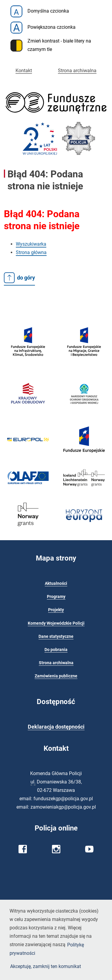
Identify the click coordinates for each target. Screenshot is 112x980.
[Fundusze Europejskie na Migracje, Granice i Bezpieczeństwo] (84, 364)
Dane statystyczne (56, 637)
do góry (19, 278)
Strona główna (31, 252)
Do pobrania (56, 650)
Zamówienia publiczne (56, 676)
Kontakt (24, 71)
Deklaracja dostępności (56, 727)
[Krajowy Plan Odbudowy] (28, 411)
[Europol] (28, 444)
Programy (56, 597)
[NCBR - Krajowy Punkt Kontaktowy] (84, 528)
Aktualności (56, 583)
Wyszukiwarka (31, 244)
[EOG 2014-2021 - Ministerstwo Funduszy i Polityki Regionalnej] (84, 489)
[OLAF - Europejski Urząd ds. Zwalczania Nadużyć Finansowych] (28, 484)
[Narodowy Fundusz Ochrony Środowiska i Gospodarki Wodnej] (84, 413)
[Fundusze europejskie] (28, 364)
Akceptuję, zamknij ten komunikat (46, 966)
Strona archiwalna (77, 71)
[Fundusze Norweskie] (28, 529)
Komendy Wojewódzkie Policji (56, 623)
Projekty (56, 610)
